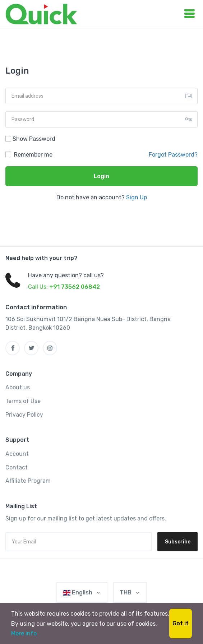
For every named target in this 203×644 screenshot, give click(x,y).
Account (17, 454)
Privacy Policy (24, 415)
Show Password (30, 139)
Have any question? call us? (66, 275)
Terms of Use (23, 401)
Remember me (29, 155)
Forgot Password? (173, 155)
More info (24, 633)
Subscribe (178, 542)
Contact (17, 467)
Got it (181, 623)
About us (18, 387)
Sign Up (137, 197)
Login (101, 176)
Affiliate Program (28, 481)
